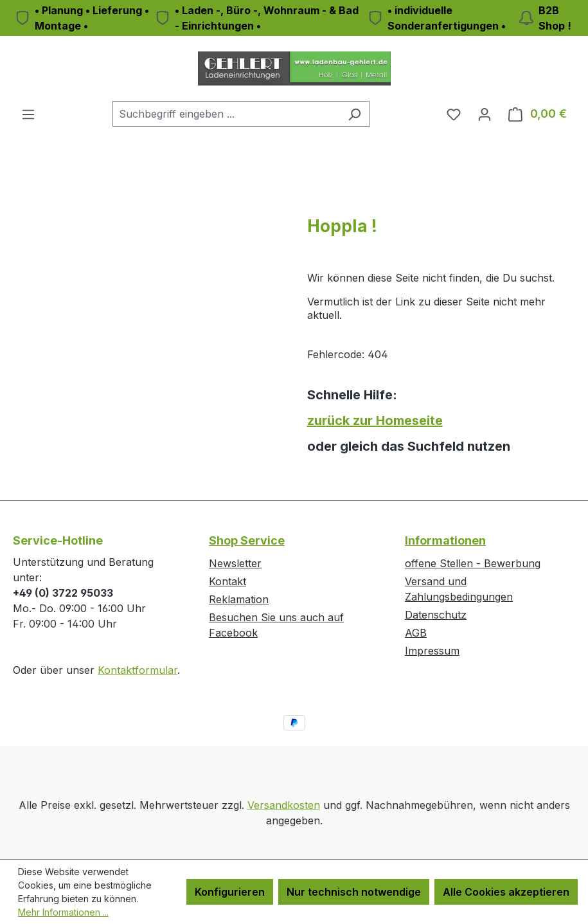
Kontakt (227, 581)
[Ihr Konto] (485, 114)
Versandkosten (284, 805)
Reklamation (239, 599)
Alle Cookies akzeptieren (506, 892)
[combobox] (226, 114)
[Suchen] (354, 114)
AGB (416, 633)
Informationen (445, 540)
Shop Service (247, 540)
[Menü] (28, 114)
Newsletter (235, 563)
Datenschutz (436, 615)
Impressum (432, 651)
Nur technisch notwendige (354, 892)
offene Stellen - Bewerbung (473, 563)
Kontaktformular (138, 670)
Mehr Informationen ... (63, 912)
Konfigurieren (230, 892)
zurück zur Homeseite (375, 421)
